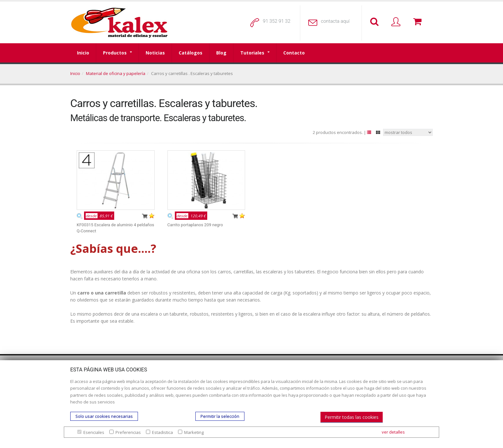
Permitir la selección (220, 416)
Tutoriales (252, 53)
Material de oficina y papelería (116, 73)
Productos (115, 53)
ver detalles (393, 432)
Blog (221, 53)
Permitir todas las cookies (352, 417)
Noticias (155, 53)
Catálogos (191, 53)
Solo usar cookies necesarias (104, 416)
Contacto (294, 53)
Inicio (83, 53)
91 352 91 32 (277, 21)
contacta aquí (335, 21)
